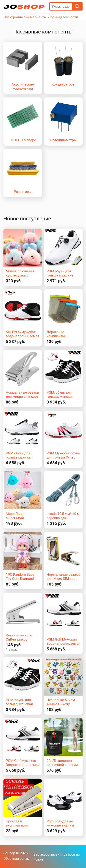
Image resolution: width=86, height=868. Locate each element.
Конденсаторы (64, 84)
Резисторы (23, 192)
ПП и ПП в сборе (23, 140)
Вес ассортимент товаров (54, 854)
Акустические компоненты (23, 86)
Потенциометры (63, 140)
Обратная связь (16, 859)
